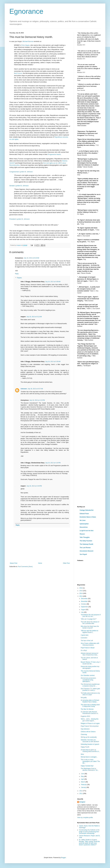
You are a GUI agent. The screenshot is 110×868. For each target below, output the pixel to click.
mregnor (82, 802)
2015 (81, 591)
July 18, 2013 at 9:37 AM (35, 389)
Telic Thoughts (85, 537)
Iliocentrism (84, 527)
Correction (84, 638)
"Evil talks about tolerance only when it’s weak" (90, 694)
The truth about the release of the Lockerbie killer (90, 623)
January (84, 787)
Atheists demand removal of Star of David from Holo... (90, 654)
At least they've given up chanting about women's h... (90, 751)
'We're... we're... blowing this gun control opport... (90, 720)
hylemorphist (84, 524)
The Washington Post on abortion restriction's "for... (90, 769)
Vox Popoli (83, 554)
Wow (82, 754)
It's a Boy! (84, 650)
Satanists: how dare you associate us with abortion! (90, 741)
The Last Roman (85, 548)
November (85, 601)
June (83, 774)
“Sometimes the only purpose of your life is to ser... (91, 616)
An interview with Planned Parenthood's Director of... (90, 713)
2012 (81, 791)
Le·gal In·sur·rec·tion (87, 531)
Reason (82, 534)
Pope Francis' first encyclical (90, 726)
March (83, 782)
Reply (17, 274)
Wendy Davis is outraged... (89, 757)
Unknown (24, 389)
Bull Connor (18, 73)
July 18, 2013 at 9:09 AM (53, 282)
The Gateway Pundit (86, 544)
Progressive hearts (54, 154)
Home (40, 563)
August (83, 610)
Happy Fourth (85, 747)
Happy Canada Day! (87, 766)
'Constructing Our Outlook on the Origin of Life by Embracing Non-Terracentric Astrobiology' (89, 832)
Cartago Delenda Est (87, 510)
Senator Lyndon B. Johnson (19, 186)
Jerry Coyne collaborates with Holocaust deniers (90, 644)
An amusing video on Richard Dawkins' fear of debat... (90, 701)
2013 (81, 596)
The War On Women (87, 709)
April (83, 779)
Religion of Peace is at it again (90, 723)
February (84, 785)
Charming (84, 734)
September (85, 607)
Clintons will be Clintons (88, 732)
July (83, 612)
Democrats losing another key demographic (90, 667)
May (83, 776)
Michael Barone (28, 41)
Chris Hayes (25, 45)
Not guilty (84, 698)
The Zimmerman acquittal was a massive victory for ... (90, 685)
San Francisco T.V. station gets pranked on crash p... (90, 689)
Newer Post (14, 563)
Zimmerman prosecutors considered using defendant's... (88, 680)
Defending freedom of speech (90, 744)
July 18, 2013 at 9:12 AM (34, 317)
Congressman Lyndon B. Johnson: (21, 172)
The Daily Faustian (86, 541)
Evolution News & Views (88, 517)
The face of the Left (87, 641)
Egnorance (26, 11)
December (85, 599)
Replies (19, 278)
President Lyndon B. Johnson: (20, 219)
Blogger (63, 858)
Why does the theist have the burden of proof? (90, 627)
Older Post (66, 563)
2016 (81, 588)
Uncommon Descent (86, 551)
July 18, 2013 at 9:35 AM (53, 362)
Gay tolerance (85, 729)
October (84, 604)
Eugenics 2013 (85, 716)
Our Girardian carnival (88, 675)
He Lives (83, 520)
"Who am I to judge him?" (89, 619)
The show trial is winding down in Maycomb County (90, 706)
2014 (81, 593)
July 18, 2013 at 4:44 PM (34, 486)
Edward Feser (84, 514)
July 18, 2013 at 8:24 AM (31, 258)
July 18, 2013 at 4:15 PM (37, 400)
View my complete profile (85, 818)
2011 (81, 793)
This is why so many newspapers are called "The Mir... (90, 761)
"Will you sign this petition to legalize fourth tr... (89, 631)
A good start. (85, 635)
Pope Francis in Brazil (88, 648)
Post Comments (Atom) (25, 567)
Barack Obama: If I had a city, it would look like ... (91, 663)
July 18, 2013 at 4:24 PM (53, 463)
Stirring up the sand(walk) (89, 737)
